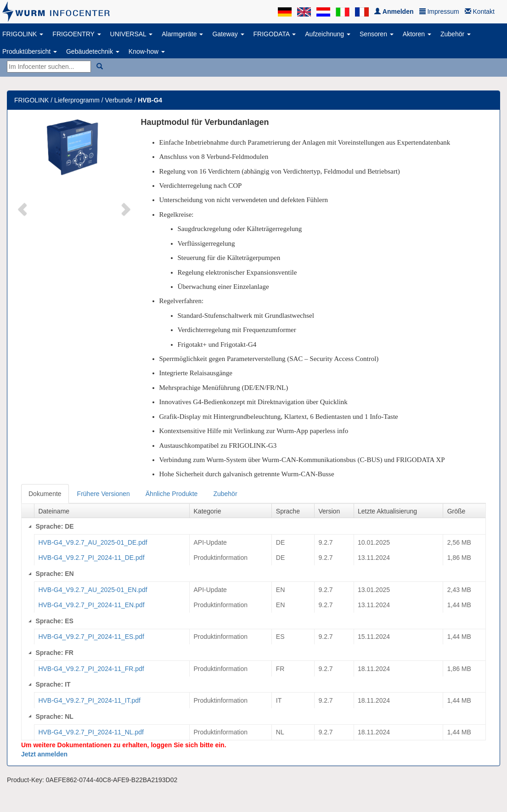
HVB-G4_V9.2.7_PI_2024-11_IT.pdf (89, 700)
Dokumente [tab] (45, 494)
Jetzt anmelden (44, 754)
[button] (23, 209)
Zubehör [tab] (225, 494)
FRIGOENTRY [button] (76, 34)
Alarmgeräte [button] (182, 34)
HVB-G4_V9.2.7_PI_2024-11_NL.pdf (91, 732)
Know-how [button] (147, 51)
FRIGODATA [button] (275, 34)
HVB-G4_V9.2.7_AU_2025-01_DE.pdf (93, 542)
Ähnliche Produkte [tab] (172, 494)
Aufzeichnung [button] (328, 34)
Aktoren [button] (417, 34)
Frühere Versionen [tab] (104, 494)
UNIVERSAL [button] (132, 34)
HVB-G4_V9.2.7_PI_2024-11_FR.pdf (91, 669)
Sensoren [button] (377, 34)
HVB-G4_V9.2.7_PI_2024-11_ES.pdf (91, 637)
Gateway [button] (228, 34)
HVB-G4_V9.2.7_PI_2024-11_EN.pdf (91, 605)
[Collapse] (30, 526)
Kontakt (480, 11)
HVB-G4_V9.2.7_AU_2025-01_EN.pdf (93, 590)
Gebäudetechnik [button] (93, 51)
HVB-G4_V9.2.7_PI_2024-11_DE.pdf (91, 558)
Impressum (439, 11)
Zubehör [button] (456, 34)
